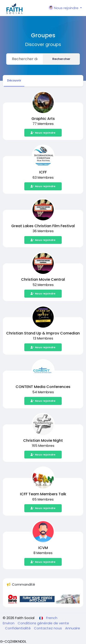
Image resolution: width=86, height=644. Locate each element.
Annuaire (73, 628)
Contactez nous (48, 628)
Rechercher (61, 59)
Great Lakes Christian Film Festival (43, 226)
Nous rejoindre (43, 133)
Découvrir (14, 80)
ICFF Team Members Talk (43, 494)
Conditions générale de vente (43, 623)
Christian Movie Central (43, 279)
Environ (9, 623)
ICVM (43, 548)
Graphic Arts (43, 119)
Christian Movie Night (43, 441)
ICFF (43, 172)
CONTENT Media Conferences (43, 387)
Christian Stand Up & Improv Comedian (43, 333)
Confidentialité (18, 628)
